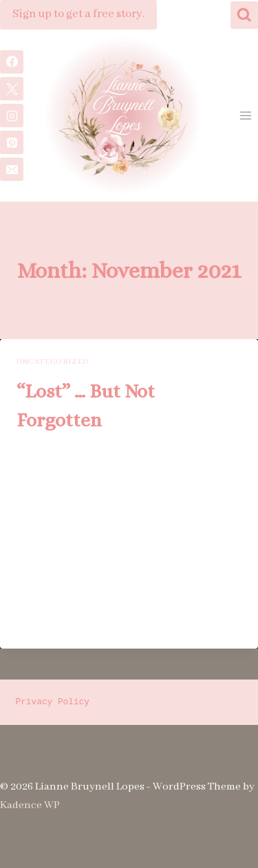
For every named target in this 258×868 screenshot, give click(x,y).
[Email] (12, 169)
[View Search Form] (244, 15)
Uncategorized (53, 362)
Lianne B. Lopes (60, 451)
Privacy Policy (53, 702)
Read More (50, 623)
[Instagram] (12, 116)
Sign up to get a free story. (78, 14)
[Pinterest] (12, 142)
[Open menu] (245, 116)
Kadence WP (30, 805)
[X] (12, 89)
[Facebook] (12, 62)
